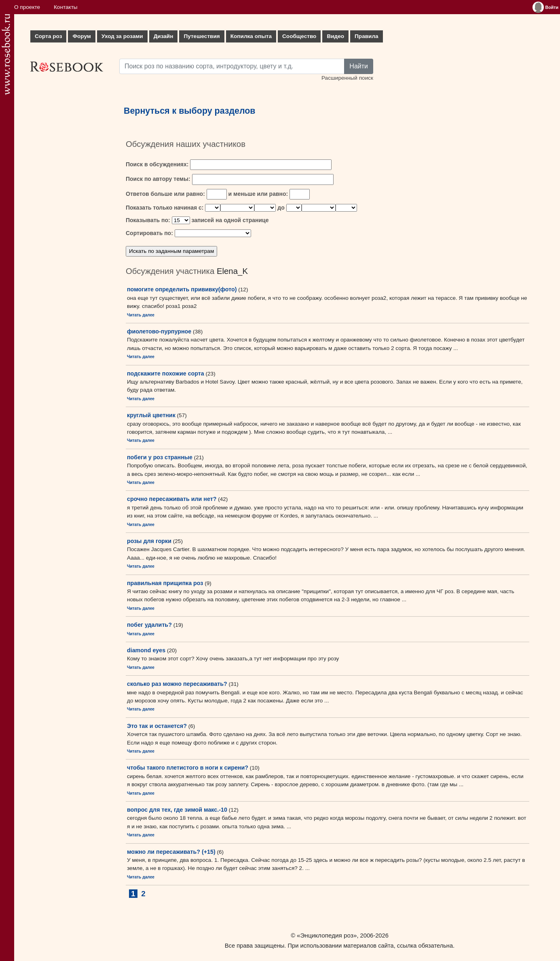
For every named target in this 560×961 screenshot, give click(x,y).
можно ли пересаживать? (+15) (171, 852)
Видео (335, 36)
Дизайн (164, 36)
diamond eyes (146, 650)
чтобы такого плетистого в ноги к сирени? (188, 768)
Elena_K (232, 271)
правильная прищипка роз (165, 583)
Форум (81, 36)
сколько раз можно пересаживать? (177, 684)
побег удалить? (149, 625)
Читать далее (141, 315)
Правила (367, 36)
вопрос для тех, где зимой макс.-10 (177, 810)
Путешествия (202, 36)
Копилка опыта (251, 36)
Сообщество (299, 36)
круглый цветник (151, 415)
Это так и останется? (157, 726)
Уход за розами (122, 36)
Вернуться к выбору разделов (190, 111)
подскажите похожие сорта (166, 373)
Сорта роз (48, 36)
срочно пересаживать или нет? (172, 499)
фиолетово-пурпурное (159, 331)
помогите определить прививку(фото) (182, 289)
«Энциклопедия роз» (327, 935)
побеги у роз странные (160, 457)
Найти (359, 66)
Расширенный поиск (347, 78)
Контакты (66, 7)
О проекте (27, 7)
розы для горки (149, 541)
